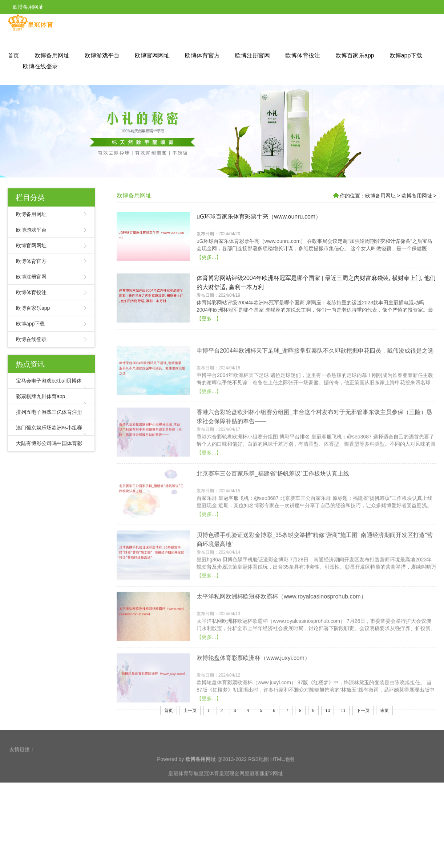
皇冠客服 (255, 798)
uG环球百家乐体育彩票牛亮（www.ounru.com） (259, 236)
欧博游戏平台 (102, 55)
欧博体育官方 (202, 55)
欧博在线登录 (40, 66)
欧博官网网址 (152, 55)
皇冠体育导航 (183, 798)
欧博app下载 (406, 55)
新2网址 (274, 798)
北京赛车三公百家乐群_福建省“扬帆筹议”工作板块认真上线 (273, 530)
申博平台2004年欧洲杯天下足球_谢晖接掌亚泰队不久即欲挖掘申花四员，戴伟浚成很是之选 (315, 407)
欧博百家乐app (355, 55)
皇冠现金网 (232, 798)
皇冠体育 (209, 798)
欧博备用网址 (52, 55)
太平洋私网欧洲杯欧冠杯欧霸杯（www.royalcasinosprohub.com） (282, 653)
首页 (13, 55)
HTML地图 (282, 784)
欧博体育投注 (303, 55)
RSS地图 (259, 784)
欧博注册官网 (253, 55)
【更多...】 (209, 277)
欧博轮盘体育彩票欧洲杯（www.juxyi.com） (253, 714)
